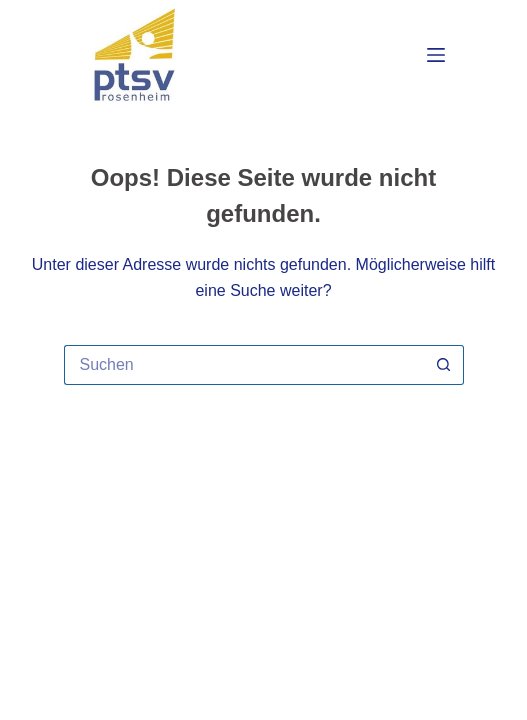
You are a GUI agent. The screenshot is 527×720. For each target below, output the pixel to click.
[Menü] (436, 55)
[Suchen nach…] (244, 365)
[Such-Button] (444, 365)
